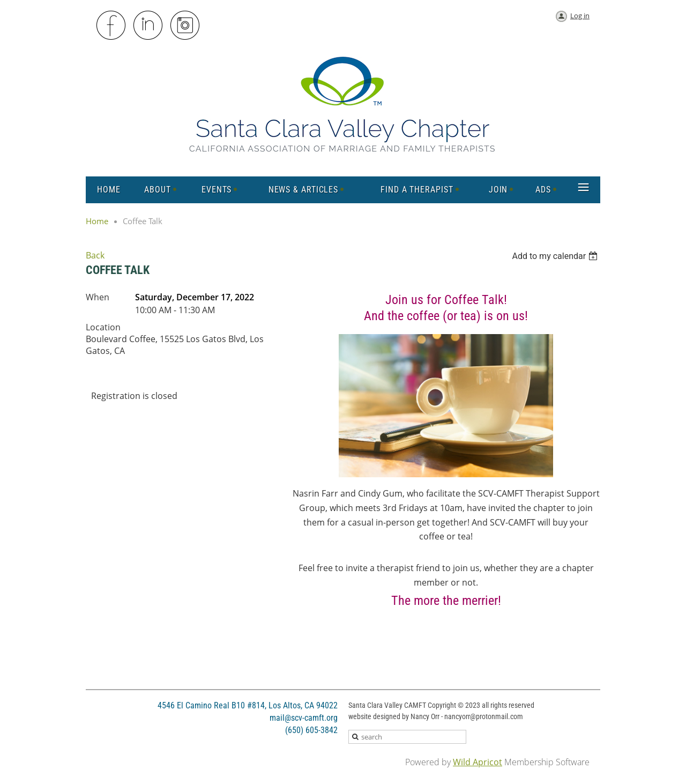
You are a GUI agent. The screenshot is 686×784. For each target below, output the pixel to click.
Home (97, 221)
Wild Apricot (478, 762)
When (98, 297)
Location (103, 327)
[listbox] (556, 256)
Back (95, 255)
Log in (580, 16)
